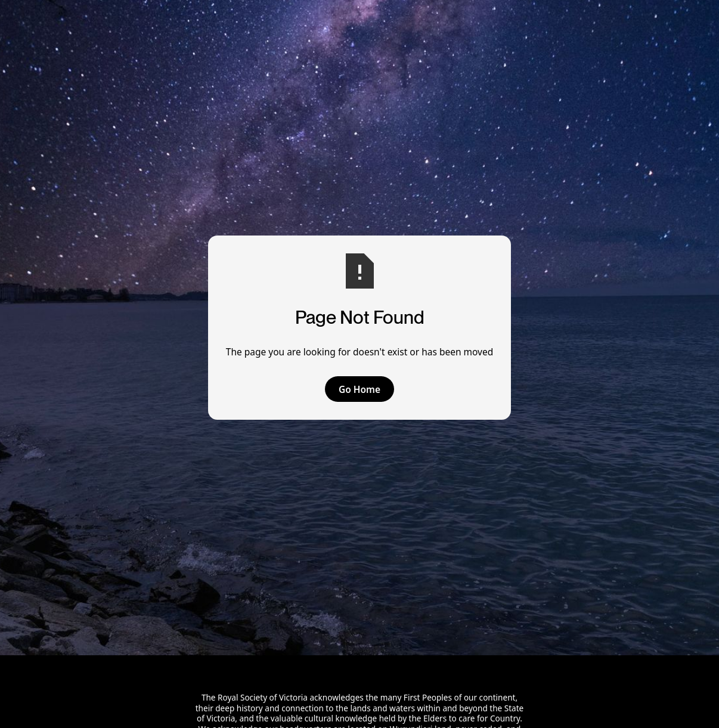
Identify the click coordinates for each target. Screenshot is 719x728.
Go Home (359, 389)
